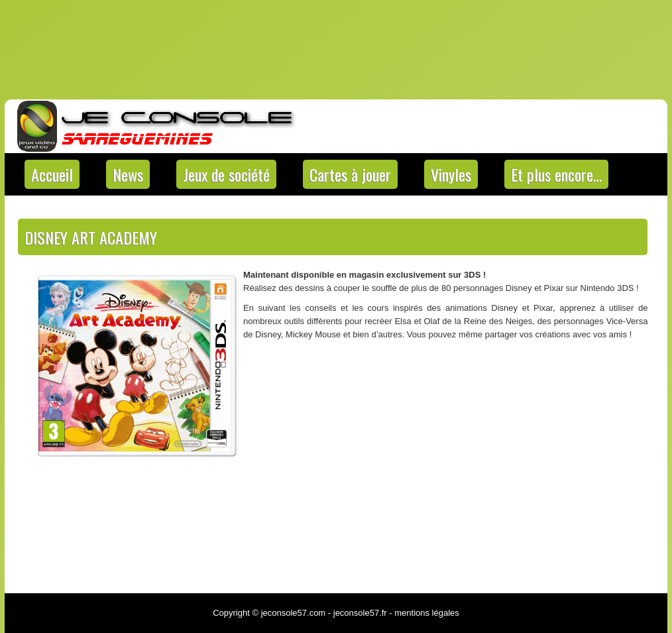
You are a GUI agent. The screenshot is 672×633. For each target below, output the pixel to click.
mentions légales (427, 613)
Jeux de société (226, 174)
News (128, 174)
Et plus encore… (556, 174)
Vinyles (451, 174)
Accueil (52, 174)
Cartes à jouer (350, 174)
